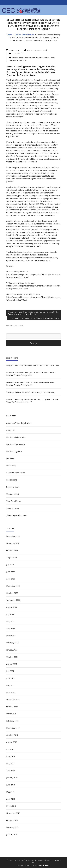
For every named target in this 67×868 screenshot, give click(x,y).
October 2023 (12, 550)
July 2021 (10, 671)
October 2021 (12, 657)
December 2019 (13, 728)
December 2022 (13, 586)
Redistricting (12, 480)
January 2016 (12, 835)
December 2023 (13, 536)
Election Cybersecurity (16, 444)
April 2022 (11, 629)
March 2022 (11, 636)
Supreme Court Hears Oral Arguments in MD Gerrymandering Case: (33, 318)
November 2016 (13, 813)
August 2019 (12, 742)
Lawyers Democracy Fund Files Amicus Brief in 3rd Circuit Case (33, 365)
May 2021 (10, 685)
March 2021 (11, 692)
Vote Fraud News (37, 57)
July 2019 (10, 749)
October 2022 (12, 593)
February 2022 (12, 643)
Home (9, 35)
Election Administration (24, 35)
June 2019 (11, 756)
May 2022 (10, 621)
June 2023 (11, 572)
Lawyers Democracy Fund (37, 50)
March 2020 (11, 714)
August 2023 (12, 558)
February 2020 (12, 721)
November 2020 (13, 700)
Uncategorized (13, 494)
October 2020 (12, 707)
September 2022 (13, 600)
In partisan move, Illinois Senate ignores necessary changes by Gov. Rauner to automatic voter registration (33, 313)
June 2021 (11, 678)
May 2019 (10, 763)
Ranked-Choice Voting (16, 473)
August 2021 (12, 664)
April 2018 (11, 799)
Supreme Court (13, 487)
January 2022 (12, 650)
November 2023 (13, 543)
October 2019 (12, 735)
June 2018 (11, 785)
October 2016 (12, 820)
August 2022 (12, 607)
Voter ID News (49, 57)
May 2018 (10, 792)
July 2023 (10, 565)
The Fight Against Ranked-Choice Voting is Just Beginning (31, 392)
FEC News (10, 459)
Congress (10, 430)
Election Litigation (14, 451)
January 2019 (12, 778)
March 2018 (11, 806)
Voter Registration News (18, 60)
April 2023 (11, 579)
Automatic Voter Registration (19, 423)
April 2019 (11, 771)
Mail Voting (11, 466)
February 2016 (12, 827)
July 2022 (10, 614)
